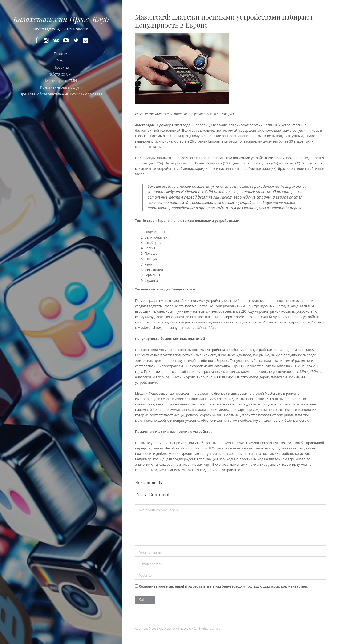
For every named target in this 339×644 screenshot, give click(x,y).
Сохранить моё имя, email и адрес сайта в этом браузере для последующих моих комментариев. (223, 586)
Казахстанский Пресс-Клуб (61, 19)
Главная (61, 54)
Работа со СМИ (61, 74)
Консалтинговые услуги (61, 87)
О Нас (61, 61)
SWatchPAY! (206, 328)
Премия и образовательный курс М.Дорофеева (61, 94)
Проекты (61, 67)
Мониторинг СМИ (61, 81)
